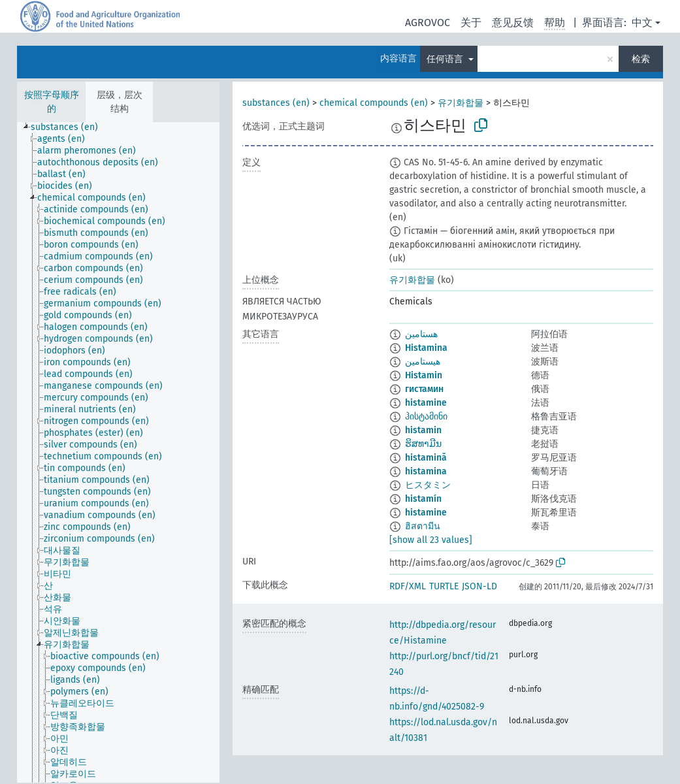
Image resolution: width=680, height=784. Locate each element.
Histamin (424, 375)
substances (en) (276, 103)
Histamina (426, 348)
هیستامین (423, 362)
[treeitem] (70, 127)
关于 (471, 23)
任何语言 (446, 59)
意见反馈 (513, 23)
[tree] (118, 452)
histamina (426, 471)
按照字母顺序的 (52, 102)
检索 (641, 59)
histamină (426, 458)
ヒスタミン (428, 485)
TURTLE (444, 586)
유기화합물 (461, 103)
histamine (426, 403)
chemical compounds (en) (374, 103)
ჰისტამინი (426, 416)
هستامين (421, 334)
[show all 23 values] (431, 540)
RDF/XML (408, 586)
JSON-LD (479, 586)
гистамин (424, 389)
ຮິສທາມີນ (423, 444)
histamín (423, 499)
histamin (423, 430)
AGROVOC (428, 23)
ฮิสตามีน (423, 526)
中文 (642, 23)
